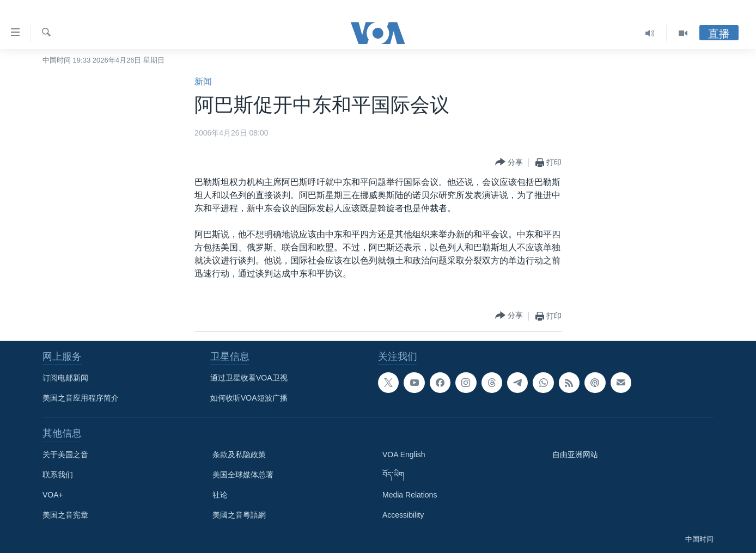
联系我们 (58, 475)
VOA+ (53, 495)
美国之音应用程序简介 (81, 398)
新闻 (203, 81)
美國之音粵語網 (239, 515)
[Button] (509, 162)
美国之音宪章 (65, 515)
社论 (220, 495)
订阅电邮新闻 (65, 378)
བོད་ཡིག (393, 475)
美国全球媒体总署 (243, 475)
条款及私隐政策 (239, 454)
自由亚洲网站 (575, 454)
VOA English (404, 454)
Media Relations (410, 495)
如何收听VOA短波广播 (249, 398)
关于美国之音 (65, 454)
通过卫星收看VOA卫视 (249, 378)
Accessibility (403, 515)
